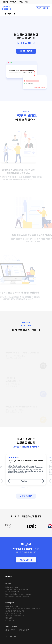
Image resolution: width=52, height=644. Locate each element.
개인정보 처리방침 (24, 630)
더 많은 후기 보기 (26, 496)
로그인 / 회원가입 (43, 8)
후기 (15, 14)
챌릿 (27, 2)
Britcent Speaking (7, 636)
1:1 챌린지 (13, 2)
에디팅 (21, 2)
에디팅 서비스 (7, 14)
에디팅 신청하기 (26, 51)
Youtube (11, 636)
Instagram (15, 636)
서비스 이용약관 (10, 630)
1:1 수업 (5, 2)
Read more (25, 481)
